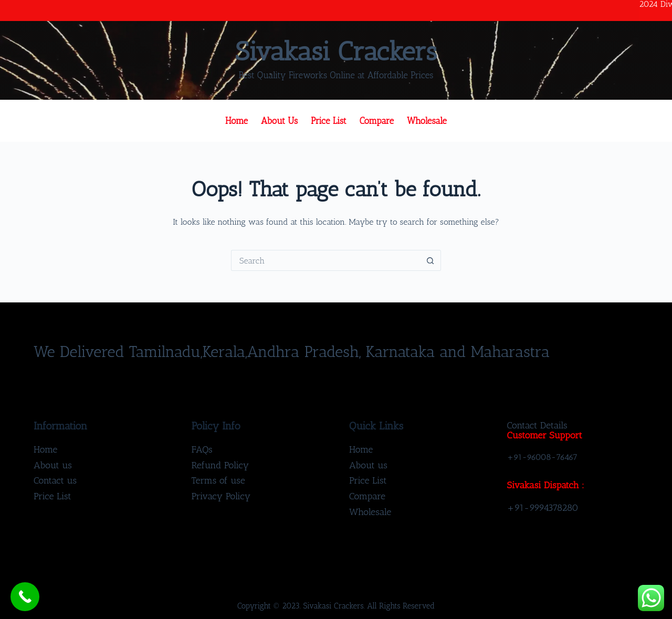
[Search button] (430, 260)
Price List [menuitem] (329, 121)
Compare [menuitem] (377, 121)
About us (53, 465)
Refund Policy (220, 465)
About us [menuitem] (279, 121)
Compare (367, 496)
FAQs (202, 449)
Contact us (55, 480)
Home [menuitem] (237, 121)
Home (45, 449)
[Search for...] (325, 260)
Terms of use (218, 480)
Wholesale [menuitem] (427, 121)
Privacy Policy (221, 496)
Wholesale (370, 512)
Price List (52, 496)
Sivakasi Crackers (336, 51)
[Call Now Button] (25, 597)
